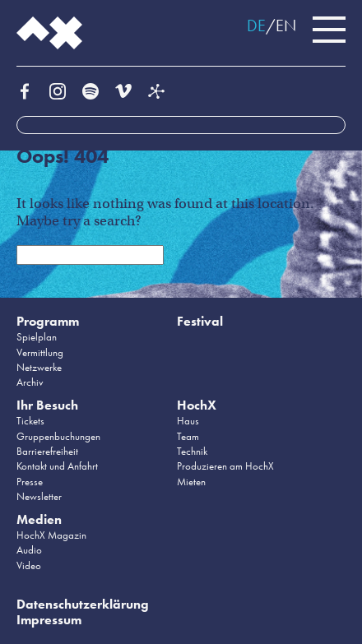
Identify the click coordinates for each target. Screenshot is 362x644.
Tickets (30, 421)
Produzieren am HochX (225, 466)
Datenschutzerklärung (83, 604)
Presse (30, 482)
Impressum (49, 620)
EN (286, 25)
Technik (192, 451)
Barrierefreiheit (47, 451)
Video (29, 565)
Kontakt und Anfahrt (57, 466)
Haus (188, 421)
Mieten (191, 482)
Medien (39, 519)
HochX (197, 405)
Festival (200, 321)
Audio (29, 550)
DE (256, 25)
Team (188, 436)
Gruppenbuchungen (58, 436)
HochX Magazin (51, 535)
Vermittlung (40, 352)
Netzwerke (39, 367)
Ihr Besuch (47, 405)
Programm (48, 321)
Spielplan (37, 337)
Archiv (30, 382)
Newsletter (39, 496)
